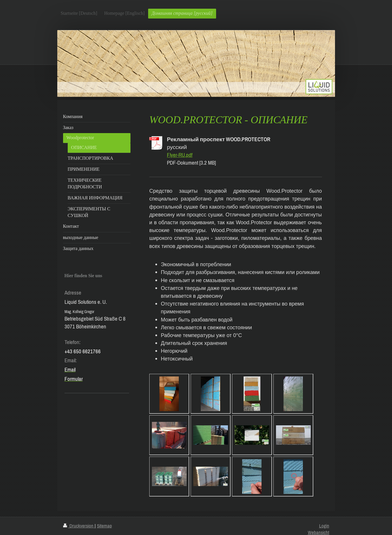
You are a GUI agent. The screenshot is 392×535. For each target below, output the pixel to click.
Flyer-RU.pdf (180, 155)
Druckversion (79, 526)
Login (324, 526)
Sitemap (104, 526)
